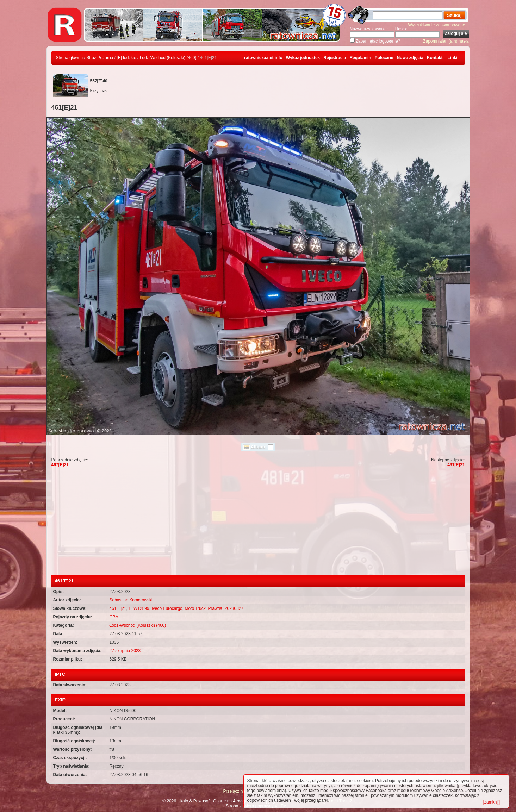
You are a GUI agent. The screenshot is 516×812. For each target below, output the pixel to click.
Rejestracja (335, 58)
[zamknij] (492, 802)
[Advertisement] (258, 523)
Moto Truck (195, 608)
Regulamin (360, 58)
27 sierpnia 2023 (125, 651)
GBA (114, 617)
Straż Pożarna (100, 58)
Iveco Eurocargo (167, 608)
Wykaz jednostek (303, 58)
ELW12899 (139, 608)
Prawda (215, 608)
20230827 (234, 608)
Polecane (384, 58)
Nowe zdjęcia (410, 58)
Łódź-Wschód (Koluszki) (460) (168, 58)
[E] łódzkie (126, 58)
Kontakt (435, 58)
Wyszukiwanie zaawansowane (437, 25)
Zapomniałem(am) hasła (446, 41)
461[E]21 (456, 465)
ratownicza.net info (263, 58)
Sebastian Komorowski (131, 600)
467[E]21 (60, 465)
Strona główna (70, 58)
